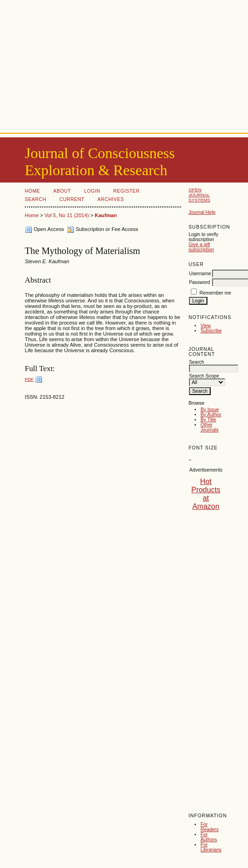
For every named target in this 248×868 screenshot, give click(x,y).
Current (72, 199)
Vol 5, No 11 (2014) (66, 215)
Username (200, 274)
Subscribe (211, 331)
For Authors (209, 837)
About (62, 191)
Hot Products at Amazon (206, 494)
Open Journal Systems (199, 195)
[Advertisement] (124, 65)
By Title (208, 420)
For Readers (210, 827)
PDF (29, 379)
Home (32, 191)
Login (92, 191)
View (206, 326)
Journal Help (202, 212)
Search (35, 199)
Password (200, 282)
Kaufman (106, 215)
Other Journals (210, 427)
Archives (111, 199)
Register (127, 191)
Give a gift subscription (201, 247)
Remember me (216, 293)
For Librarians (211, 847)
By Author (211, 415)
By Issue (210, 410)
